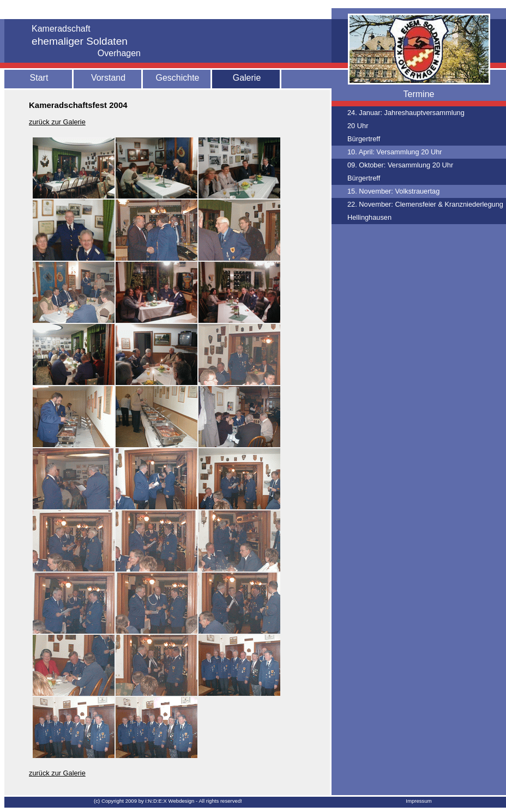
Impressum (418, 801)
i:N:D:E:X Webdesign (170, 801)
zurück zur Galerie (57, 122)
